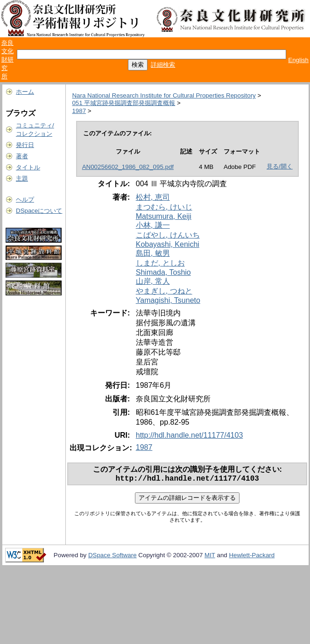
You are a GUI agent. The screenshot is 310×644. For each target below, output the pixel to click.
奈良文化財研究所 (7, 59)
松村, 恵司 (153, 197)
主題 (22, 178)
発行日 (25, 145)
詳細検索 (163, 65)
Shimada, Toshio (163, 272)
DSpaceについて (39, 211)
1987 (79, 111)
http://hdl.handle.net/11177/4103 (190, 435)
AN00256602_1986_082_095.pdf (128, 167)
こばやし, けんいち (168, 235)
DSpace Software (113, 557)
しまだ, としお (160, 263)
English (298, 60)
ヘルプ (25, 199)
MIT (210, 557)
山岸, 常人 (153, 281)
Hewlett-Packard (252, 557)
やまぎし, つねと (164, 291)
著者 (22, 156)
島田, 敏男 (153, 253)
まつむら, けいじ (164, 207)
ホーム (25, 92)
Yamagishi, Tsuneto (168, 300)
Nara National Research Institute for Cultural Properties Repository (164, 95)
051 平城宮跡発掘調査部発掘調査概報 (123, 103)
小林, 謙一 (153, 225)
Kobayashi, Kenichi (168, 244)
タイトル (28, 167)
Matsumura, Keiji (164, 216)
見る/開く (280, 166)
